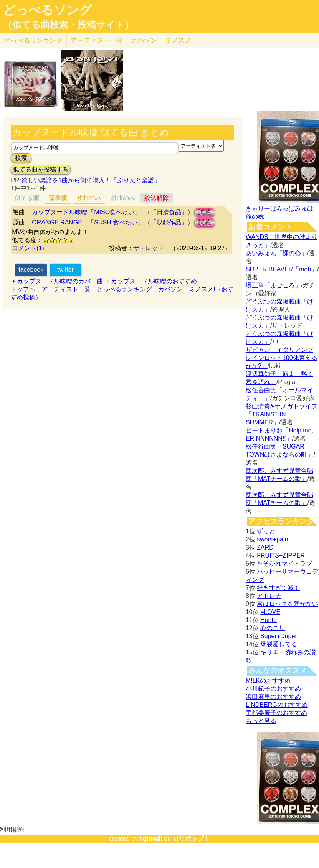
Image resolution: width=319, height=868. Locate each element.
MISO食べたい (114, 212)
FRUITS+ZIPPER (281, 555)
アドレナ (269, 596)
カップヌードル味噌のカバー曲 (60, 281)
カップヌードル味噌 (60, 212)
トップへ (23, 289)
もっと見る (261, 721)
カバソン (144, 40)
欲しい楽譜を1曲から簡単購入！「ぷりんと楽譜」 (91, 180)
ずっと (266, 531)
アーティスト (97, 40)
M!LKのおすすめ (268, 681)
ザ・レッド (149, 248)
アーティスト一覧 (66, 289)
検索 (21, 158)
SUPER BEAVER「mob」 (281, 269)
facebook (31, 270)
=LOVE (270, 612)
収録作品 (169, 222)
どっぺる (33, 40)
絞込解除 (157, 198)
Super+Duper (279, 636)
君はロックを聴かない (288, 604)
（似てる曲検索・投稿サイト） (69, 25)
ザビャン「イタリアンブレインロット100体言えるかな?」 (282, 358)
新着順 (58, 198)
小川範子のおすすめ (273, 689)
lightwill (151, 839)
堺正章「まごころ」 (273, 285)
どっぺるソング (47, 10)
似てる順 (27, 198)
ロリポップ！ (191, 839)
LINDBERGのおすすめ (277, 705)
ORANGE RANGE (57, 222)
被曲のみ (89, 198)
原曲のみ (123, 198)
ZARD (265, 547)
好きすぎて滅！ (278, 588)
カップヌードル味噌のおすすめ (154, 281)
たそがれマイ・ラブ (284, 564)
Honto (269, 620)
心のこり (273, 628)
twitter (65, 270)
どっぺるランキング (124, 289)
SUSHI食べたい (116, 222)
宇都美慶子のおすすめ (276, 713)
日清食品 (169, 212)
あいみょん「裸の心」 (276, 253)
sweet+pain (272, 539)
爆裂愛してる (279, 644)
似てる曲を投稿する (41, 169)
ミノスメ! (179, 40)
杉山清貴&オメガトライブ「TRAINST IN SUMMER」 (282, 414)
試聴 (205, 212)
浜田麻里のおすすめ (273, 697)
